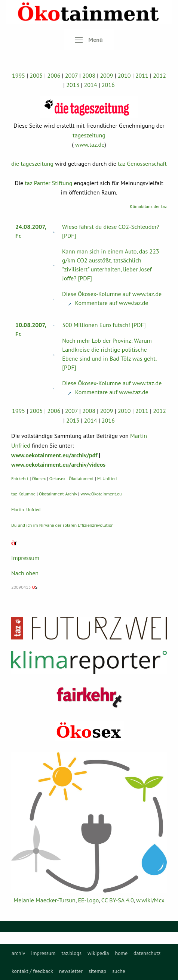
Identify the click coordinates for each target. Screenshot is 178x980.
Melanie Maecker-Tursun (44, 900)
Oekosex (57, 478)
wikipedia (98, 953)
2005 (36, 75)
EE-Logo (88, 900)
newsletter (71, 971)
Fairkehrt (20, 478)
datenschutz (147, 953)
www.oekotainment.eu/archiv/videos (58, 464)
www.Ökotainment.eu (101, 494)
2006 (54, 75)
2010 (124, 75)
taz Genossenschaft (142, 164)
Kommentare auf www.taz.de (108, 303)
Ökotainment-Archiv (58, 494)
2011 (142, 75)
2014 (91, 85)
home (121, 953)
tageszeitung (89, 135)
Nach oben (25, 573)
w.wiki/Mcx (150, 900)
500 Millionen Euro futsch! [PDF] (104, 325)
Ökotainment (81, 478)
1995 (19, 75)
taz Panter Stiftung (48, 183)
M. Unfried (107, 478)
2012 (159, 75)
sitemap (97, 971)
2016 (108, 85)
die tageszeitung (32, 164)
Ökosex (39, 478)
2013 (73, 85)
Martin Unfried (26, 509)
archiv (18, 953)
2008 (89, 75)
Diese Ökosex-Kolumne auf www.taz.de (112, 294)
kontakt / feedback (32, 971)
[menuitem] (18, 953)
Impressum (25, 558)
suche (119, 971)
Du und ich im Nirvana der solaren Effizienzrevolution (62, 525)
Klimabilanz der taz (148, 206)
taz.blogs (71, 953)
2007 (71, 75)
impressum (43, 953)
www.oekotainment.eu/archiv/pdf (54, 455)
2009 (106, 75)
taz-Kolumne (23, 494)
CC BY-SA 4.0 (118, 900)
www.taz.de (90, 144)
